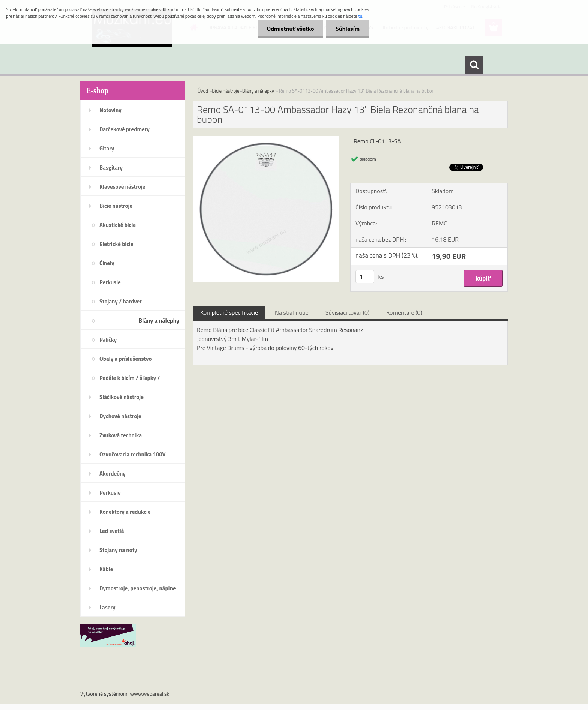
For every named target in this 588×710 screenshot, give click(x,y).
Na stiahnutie (292, 312)
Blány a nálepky (159, 320)
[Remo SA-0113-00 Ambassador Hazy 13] (266, 139)
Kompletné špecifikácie (229, 312)
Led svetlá (112, 531)
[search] (474, 65)
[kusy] (365, 277)
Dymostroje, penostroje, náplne (138, 588)
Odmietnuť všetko (290, 29)
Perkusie (110, 282)
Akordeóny (112, 474)
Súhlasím (348, 29)
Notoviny (110, 110)
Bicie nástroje (116, 206)
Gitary (107, 148)
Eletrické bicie (116, 244)
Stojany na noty (118, 550)
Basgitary (111, 167)
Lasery (107, 607)
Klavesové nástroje (122, 187)
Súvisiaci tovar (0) (347, 312)
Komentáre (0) (404, 312)
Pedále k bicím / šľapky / (130, 378)
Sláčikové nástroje (121, 397)
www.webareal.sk (150, 694)
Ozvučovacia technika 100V (133, 454)
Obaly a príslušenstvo (125, 359)
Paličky (108, 340)
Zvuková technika (121, 435)
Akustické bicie (118, 225)
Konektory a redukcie (125, 512)
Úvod (203, 91)
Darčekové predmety (124, 129)
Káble (106, 569)
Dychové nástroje (120, 416)
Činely (107, 263)
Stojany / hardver (121, 301)
